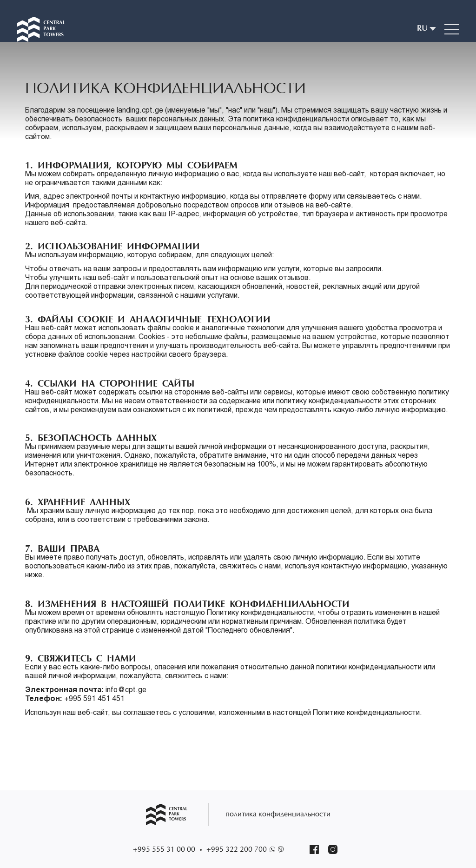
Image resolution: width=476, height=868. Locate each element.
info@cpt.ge (127, 691)
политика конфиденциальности (278, 815)
